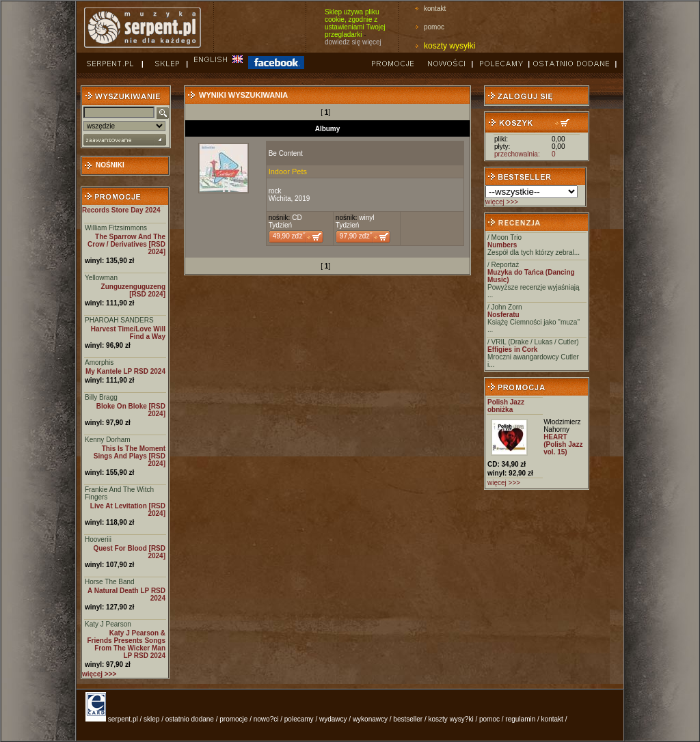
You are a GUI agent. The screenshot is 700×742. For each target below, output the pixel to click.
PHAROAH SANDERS (119, 320)
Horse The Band (110, 582)
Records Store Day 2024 (121, 210)
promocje (233, 719)
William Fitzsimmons (116, 228)
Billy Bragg (101, 397)
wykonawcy (370, 719)
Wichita (280, 198)
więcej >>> (502, 202)
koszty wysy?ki (451, 719)
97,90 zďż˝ (356, 236)
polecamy (299, 719)
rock (275, 191)
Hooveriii (98, 539)
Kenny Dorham (108, 440)
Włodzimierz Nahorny (562, 426)
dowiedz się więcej (353, 42)
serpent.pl (123, 719)
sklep (151, 719)
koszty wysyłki (449, 46)
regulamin (520, 719)
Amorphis (99, 362)
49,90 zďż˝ (289, 236)
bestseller (408, 719)
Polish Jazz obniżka (506, 406)
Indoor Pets (288, 171)
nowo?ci (266, 719)
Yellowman (101, 278)
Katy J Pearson (108, 624)
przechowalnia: (517, 154)
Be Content (286, 153)
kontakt (435, 9)
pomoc (434, 27)
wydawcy (333, 719)
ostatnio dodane (190, 719)
